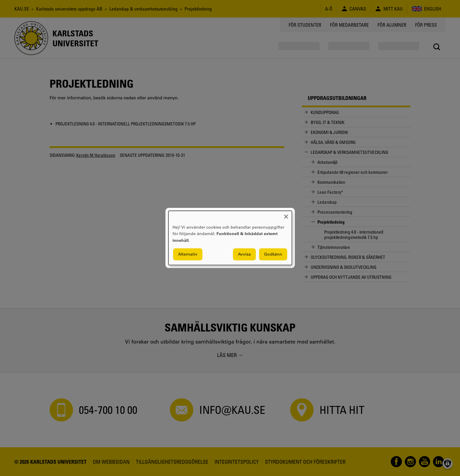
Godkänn (273, 254)
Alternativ (188, 254)
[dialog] (230, 238)
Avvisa (244, 254)
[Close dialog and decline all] (286, 214)
